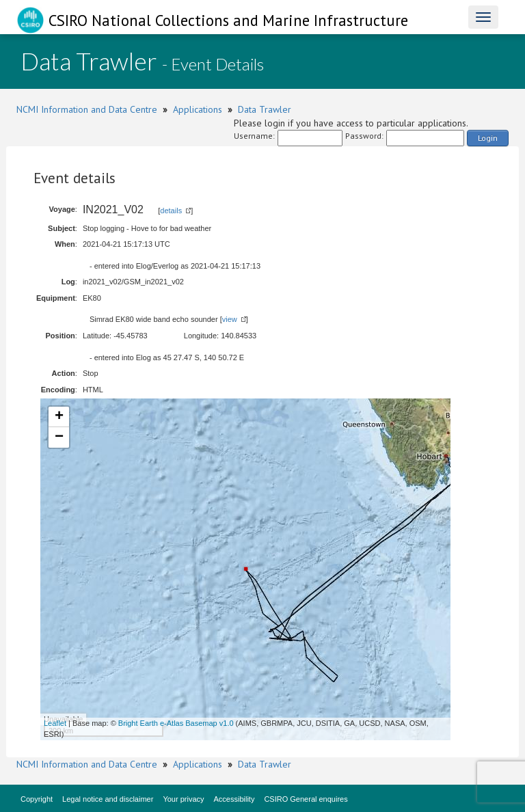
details (171, 211)
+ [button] (59, 417)
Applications (198, 109)
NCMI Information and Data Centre (87, 109)
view (230, 319)
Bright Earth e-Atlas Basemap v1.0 (176, 723)
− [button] (59, 437)
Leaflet (55, 723)
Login (488, 138)
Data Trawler (265, 109)
